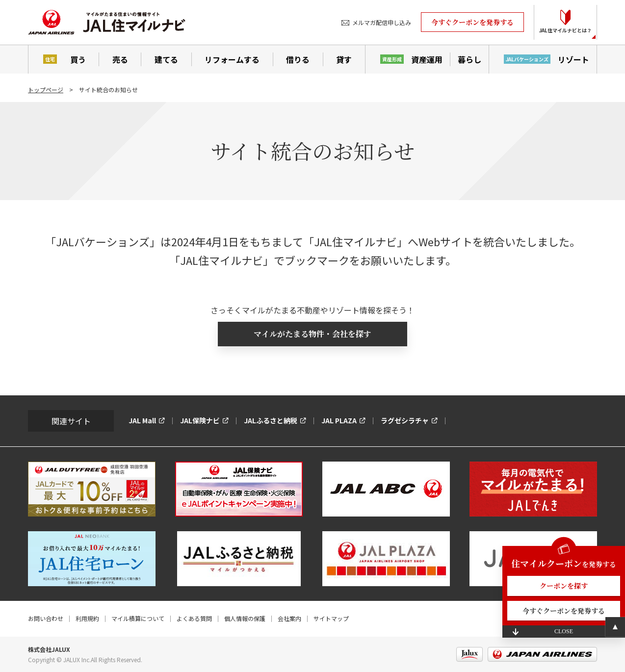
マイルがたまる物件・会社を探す (312, 334)
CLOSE (564, 631)
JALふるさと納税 (271, 420)
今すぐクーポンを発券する (472, 22)
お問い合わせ (46, 618)
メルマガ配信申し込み (382, 22)
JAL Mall (142, 420)
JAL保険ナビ (200, 420)
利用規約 (87, 618)
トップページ (46, 90)
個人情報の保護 (245, 618)
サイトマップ (331, 618)
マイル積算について (138, 618)
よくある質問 (194, 618)
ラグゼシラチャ (405, 420)
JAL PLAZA (339, 420)
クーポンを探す (564, 586)
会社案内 (289, 618)
